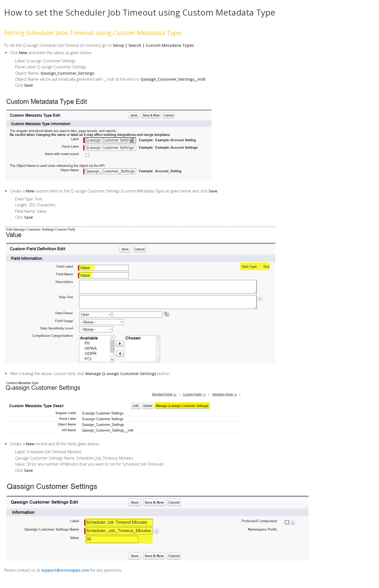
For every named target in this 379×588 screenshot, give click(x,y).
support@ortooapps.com (65, 570)
